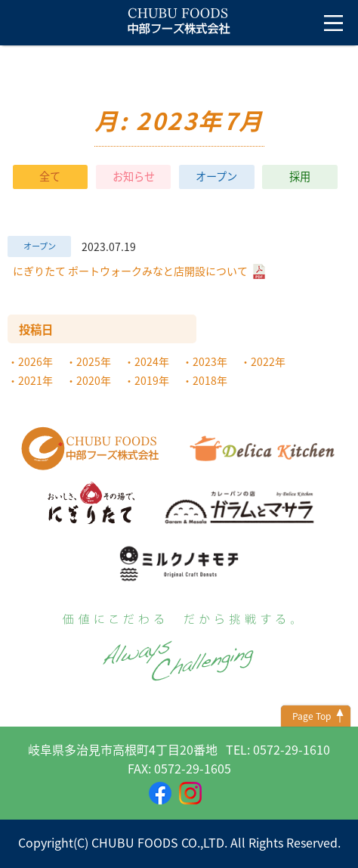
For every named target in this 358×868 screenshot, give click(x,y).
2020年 (94, 380)
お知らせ (134, 177)
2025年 (94, 361)
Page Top (312, 716)
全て (50, 177)
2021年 (35, 380)
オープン (216, 177)
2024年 (152, 361)
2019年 (152, 380)
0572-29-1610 (292, 749)
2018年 (210, 380)
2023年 (210, 361)
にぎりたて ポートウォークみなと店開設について (139, 270)
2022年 (268, 361)
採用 (300, 177)
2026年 (35, 361)
